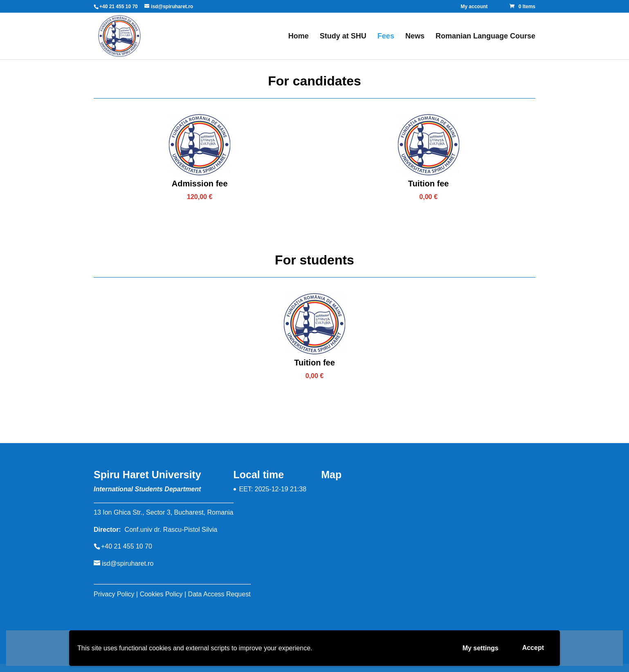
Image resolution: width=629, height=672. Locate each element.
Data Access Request (219, 594)
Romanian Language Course (485, 37)
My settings (481, 648)
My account (474, 7)
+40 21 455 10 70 (119, 7)
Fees (386, 37)
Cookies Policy (161, 594)
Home (299, 37)
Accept (533, 648)
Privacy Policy (114, 594)
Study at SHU (343, 37)
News (415, 37)
